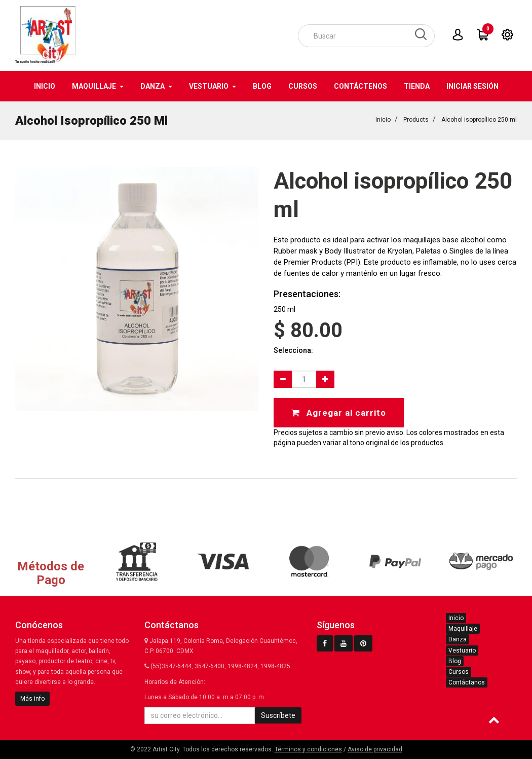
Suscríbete (278, 715)
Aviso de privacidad (375, 749)
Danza (458, 639)
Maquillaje (463, 629)
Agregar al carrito (339, 413)
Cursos (459, 672)
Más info (32, 699)
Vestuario (462, 650)
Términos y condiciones (308, 749)
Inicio (383, 120)
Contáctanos (467, 682)
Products (416, 120)
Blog (455, 661)
